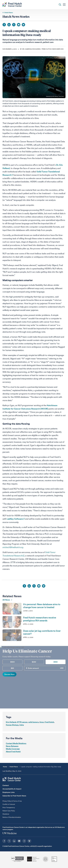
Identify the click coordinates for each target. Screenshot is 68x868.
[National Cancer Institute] (17, 859)
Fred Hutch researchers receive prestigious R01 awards (40, 619)
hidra (22, 725)
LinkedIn (9, 25)
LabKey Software (15, 519)
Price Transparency (9, 808)
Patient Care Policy (9, 811)
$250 (34, 662)
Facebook (4, 25)
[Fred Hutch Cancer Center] (12, 779)
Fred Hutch (49, 722)
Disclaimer (6, 814)
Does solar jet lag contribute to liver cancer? (42, 632)
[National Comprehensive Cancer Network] (33, 859)
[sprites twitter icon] (9, 841)
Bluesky (23, 25)
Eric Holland (11, 722)
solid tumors (33, 722)
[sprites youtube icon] (19, 841)
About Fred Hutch (13, 752)
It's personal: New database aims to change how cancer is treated (42, 606)
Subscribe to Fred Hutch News (14, 796)
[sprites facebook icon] (4, 841)
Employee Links (9, 792)
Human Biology (12, 725)
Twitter (14, 25)
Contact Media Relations (16, 743)
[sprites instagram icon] (24, 841)
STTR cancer (22, 722)
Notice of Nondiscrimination (12, 817)
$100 (56, 662)
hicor (42, 722)
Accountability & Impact (12, 789)
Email (19, 25)
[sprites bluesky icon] (29, 841)
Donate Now (9, 674)
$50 (12, 668)
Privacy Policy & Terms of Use (12, 801)
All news (7, 600)
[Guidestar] (54, 859)
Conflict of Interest (9, 804)
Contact (6, 785)
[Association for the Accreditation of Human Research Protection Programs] (46, 859)
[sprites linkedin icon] (14, 841)
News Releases (12, 746)
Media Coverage (13, 749)
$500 (13, 662)
